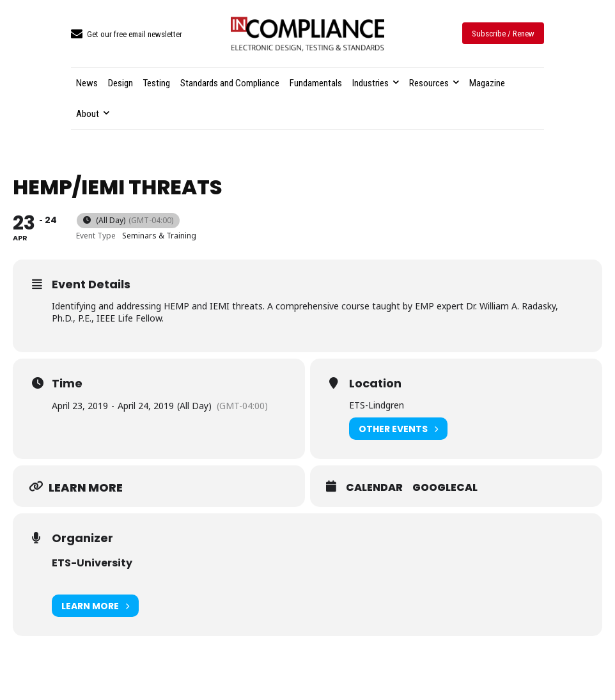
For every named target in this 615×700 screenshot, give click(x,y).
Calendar (374, 488)
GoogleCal (445, 488)
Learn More (95, 606)
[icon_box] (127, 35)
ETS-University (92, 563)
